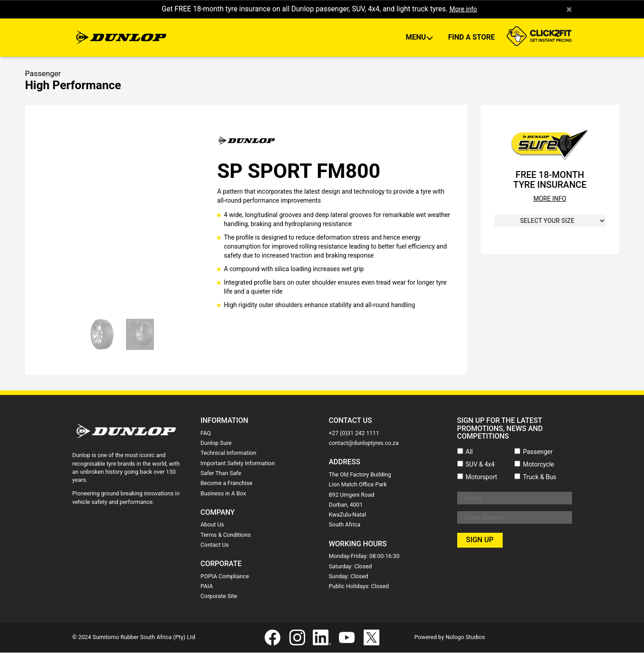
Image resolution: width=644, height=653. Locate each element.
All (469, 452)
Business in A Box (223, 494)
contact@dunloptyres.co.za (364, 443)
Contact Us (215, 545)
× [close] (569, 9)
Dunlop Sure (216, 443)
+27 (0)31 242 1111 (354, 433)
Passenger (538, 452)
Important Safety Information (238, 464)
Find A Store (472, 38)
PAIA (207, 587)
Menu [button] (417, 38)
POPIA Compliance (225, 577)
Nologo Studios (465, 637)
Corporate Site (219, 597)
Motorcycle (538, 465)
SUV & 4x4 (480, 465)
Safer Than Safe (221, 474)
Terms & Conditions (226, 535)
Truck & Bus (540, 477)
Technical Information (229, 454)
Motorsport (482, 477)
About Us (212, 525)
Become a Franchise (227, 483)
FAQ (206, 433)
